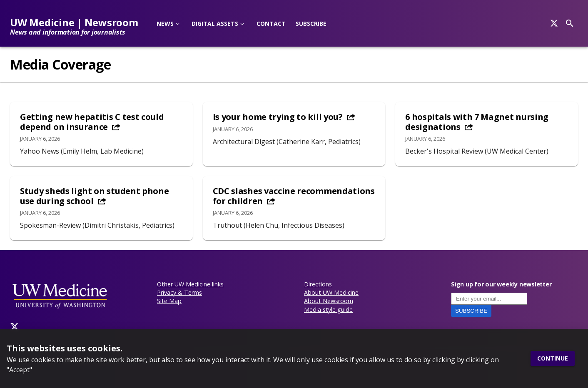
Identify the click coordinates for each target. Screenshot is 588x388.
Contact (271, 24)
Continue (553, 359)
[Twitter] (15, 327)
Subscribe (311, 24)
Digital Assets (215, 24)
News (165, 24)
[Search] (554, 23)
